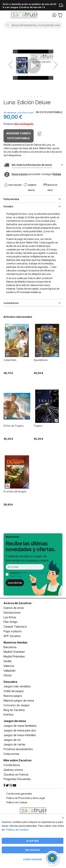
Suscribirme (15, 583)
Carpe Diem (10, 360)
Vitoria (7, 675)
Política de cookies (17, 830)
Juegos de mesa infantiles (20, 735)
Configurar (33, 859)
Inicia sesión (20, 174)
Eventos (9, 714)
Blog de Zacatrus (14, 710)
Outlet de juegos (14, 691)
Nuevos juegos (13, 696)
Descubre (10, 682)
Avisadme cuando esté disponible (19, 136)
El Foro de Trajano (13, 426)
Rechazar (33, 850)
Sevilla (7, 661)
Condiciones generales (19, 794)
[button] (11, 65)
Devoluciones (12, 613)
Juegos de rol (12, 740)
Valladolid (9, 671)
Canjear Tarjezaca (15, 627)
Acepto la (29, 574)
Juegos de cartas (14, 744)
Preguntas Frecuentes (17, 779)
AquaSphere (41, 360)
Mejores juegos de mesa (19, 700)
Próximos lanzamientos (18, 749)
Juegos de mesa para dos (20, 730)
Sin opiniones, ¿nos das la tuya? (19, 113)
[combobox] (33, 25)
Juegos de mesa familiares (20, 726)
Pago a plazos (13, 631)
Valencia (9, 666)
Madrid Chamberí (14, 652)
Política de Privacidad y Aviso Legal (26, 798)
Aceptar (32, 841)
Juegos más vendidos (17, 686)
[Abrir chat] (53, 858)
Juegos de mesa (15, 721)
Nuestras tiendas (15, 642)
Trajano (38, 426)
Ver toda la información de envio (32, 165)
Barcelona (10, 647)
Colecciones (11, 754)
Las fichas (10, 617)
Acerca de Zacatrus (18, 603)
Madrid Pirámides (14, 656)
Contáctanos (12, 765)
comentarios (11, 303)
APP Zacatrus (12, 636)
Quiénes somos (13, 770)
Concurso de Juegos (17, 705)
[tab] (33, 206)
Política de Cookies (17, 802)
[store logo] (24, 15)
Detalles (8, 206)
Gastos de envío (14, 608)
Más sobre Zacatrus (18, 760)
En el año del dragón (15, 491)
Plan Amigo (11, 622)
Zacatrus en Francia (16, 774)
